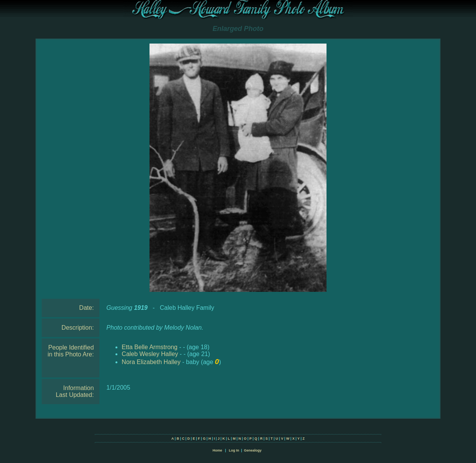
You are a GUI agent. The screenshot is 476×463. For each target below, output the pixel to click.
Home (217, 450)
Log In (234, 450)
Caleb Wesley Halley (150, 354)
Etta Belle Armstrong (149, 347)
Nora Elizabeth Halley (151, 362)
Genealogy (253, 450)
